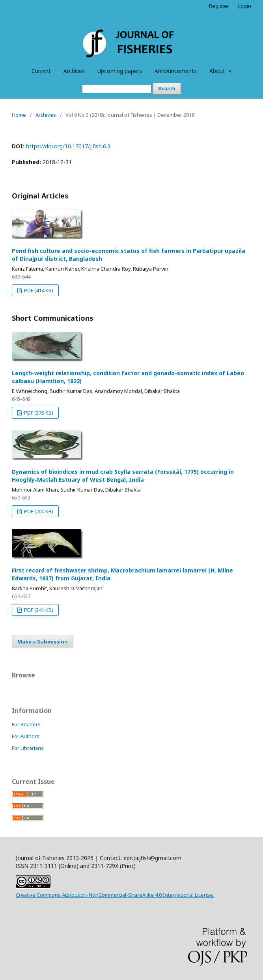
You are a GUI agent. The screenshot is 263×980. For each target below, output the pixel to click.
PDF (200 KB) (38, 511)
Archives (74, 71)
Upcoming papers (120, 71)
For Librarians (28, 748)
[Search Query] (117, 89)
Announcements (176, 71)
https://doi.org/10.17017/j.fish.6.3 (68, 146)
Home (19, 115)
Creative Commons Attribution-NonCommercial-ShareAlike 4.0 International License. (115, 895)
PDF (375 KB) (38, 413)
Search (167, 89)
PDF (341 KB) (38, 610)
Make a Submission (43, 641)
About (218, 71)
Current (41, 71)
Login (245, 6)
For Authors (26, 736)
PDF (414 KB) (38, 290)
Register (219, 6)
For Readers (26, 724)
